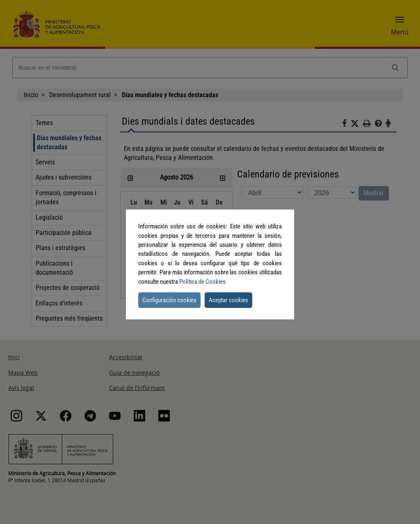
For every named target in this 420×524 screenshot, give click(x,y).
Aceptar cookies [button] (228, 300)
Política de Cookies (202, 282)
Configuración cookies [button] (169, 300)
